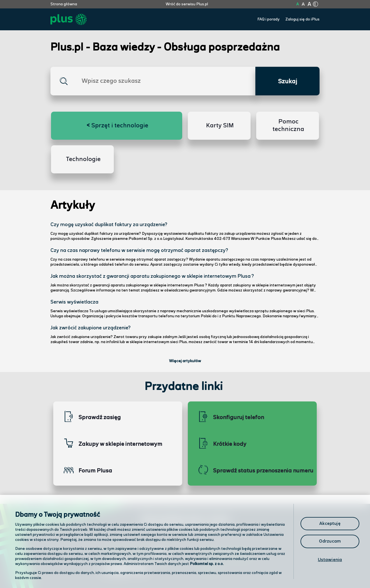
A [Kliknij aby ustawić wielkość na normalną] (298, 4)
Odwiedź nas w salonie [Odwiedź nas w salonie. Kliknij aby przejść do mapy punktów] (133, 555)
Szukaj (288, 82)
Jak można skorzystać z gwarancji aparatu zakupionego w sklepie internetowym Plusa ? (152, 276)
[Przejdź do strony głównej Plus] (69, 19)
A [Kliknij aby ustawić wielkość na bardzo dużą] (309, 4)
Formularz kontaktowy (225, 555)
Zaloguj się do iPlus (302, 19)
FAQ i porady (269, 19)
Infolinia (209, 570)
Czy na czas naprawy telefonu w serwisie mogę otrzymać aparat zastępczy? (139, 251)
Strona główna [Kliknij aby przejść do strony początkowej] (64, 4)
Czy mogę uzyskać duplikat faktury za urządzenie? (109, 225)
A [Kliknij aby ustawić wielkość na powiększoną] (303, 4)
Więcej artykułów (185, 361)
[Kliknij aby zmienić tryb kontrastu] (315, 4)
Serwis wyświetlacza (74, 302)
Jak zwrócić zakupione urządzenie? (91, 328)
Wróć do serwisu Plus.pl (187, 4)
